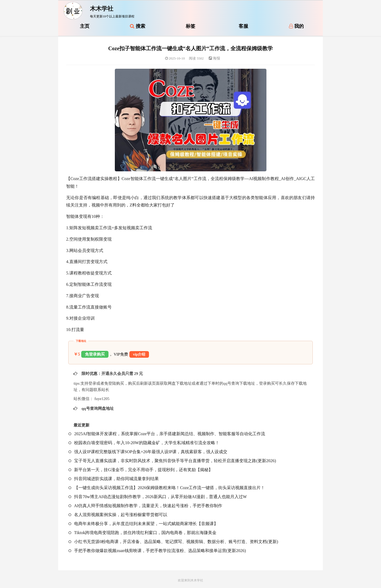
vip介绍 (139, 354)
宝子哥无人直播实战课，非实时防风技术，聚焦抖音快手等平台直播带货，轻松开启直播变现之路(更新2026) (172, 461)
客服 (243, 26)
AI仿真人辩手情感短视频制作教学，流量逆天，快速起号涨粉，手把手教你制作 (145, 506)
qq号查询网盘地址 (97, 408)
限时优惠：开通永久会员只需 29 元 (112, 374)
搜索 (138, 26)
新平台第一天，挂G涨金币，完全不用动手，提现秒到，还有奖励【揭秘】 (141, 470)
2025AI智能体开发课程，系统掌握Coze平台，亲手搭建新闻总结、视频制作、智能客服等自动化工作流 (167, 434)
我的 (296, 26)
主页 (85, 26)
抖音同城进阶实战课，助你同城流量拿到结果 (114, 479)
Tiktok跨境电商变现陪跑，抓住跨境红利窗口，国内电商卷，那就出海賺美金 (142, 533)
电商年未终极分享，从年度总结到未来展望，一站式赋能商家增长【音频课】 (143, 524)
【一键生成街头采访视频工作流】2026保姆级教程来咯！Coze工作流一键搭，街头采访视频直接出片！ (167, 488)
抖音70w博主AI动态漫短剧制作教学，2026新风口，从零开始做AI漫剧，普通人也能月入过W (158, 497)
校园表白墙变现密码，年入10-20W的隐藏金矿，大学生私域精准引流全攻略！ (144, 443)
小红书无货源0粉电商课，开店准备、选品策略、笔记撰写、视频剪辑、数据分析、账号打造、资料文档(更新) (173, 542)
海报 (215, 58)
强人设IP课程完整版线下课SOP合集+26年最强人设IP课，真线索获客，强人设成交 (148, 452)
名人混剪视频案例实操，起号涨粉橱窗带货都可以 (118, 515)
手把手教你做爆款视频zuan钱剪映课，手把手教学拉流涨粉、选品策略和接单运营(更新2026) (157, 551)
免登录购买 (95, 354)
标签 (190, 26)
